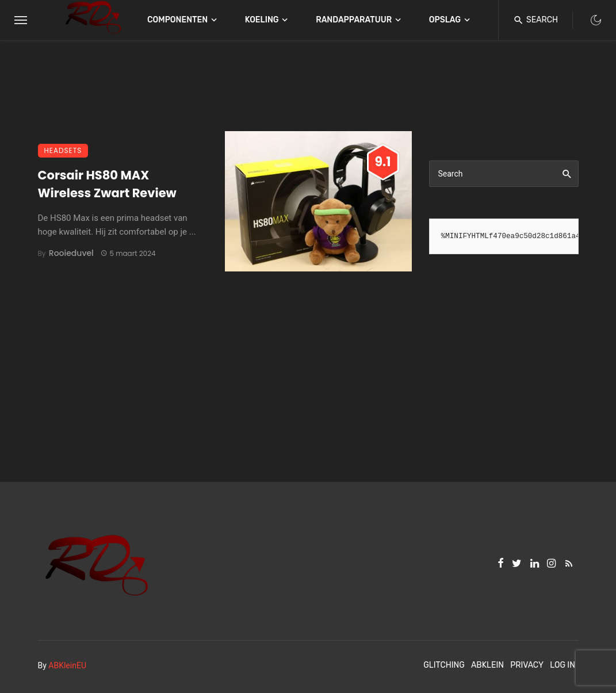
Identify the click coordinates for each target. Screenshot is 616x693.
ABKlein (487, 665)
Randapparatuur (354, 20)
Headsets (63, 150)
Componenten (177, 20)
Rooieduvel (71, 253)
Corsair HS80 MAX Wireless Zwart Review (107, 184)
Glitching (444, 665)
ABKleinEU (67, 665)
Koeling (262, 20)
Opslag (445, 20)
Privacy (527, 665)
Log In (563, 665)
